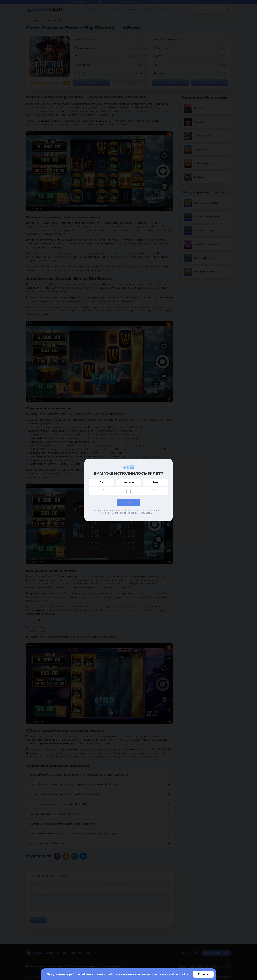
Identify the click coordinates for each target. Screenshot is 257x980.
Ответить (128, 502)
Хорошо (203, 974)
